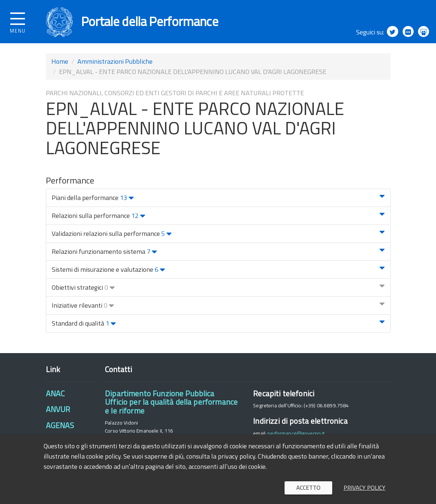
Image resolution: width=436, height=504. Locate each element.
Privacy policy (364, 488)
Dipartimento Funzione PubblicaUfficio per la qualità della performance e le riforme (171, 403)
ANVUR (58, 411)
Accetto (308, 488)
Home (60, 63)
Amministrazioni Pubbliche (115, 63)
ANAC (55, 395)
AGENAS (60, 427)
